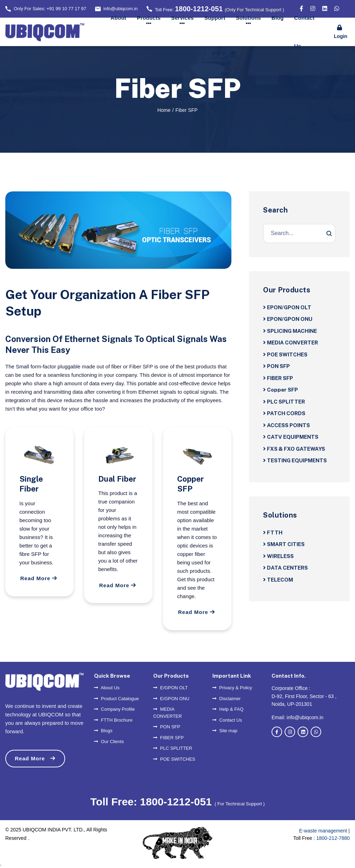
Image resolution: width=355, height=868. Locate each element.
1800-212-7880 (333, 838)
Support (215, 18)
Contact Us (304, 32)
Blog (278, 18)
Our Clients (109, 742)
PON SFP (167, 727)
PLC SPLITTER (173, 748)
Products (149, 18)
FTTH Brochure (113, 720)
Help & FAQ (228, 709)
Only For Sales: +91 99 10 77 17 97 (50, 9)
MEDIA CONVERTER (167, 713)
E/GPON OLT (170, 688)
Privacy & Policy (232, 688)
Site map (225, 731)
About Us (107, 688)
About (119, 18)
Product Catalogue (116, 699)
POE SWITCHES (174, 759)
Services (182, 18)
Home (164, 110)
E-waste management (323, 831)
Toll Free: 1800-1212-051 (152, 802)
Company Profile (114, 709)
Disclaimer (226, 699)
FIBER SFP (169, 738)
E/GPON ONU (171, 699)
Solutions (248, 18)
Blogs (103, 731)
